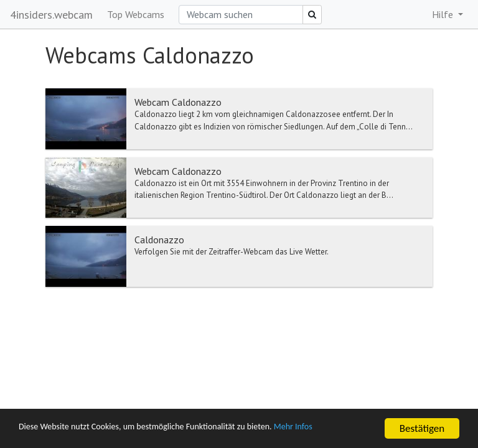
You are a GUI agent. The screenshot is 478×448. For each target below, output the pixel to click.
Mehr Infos (352, 429)
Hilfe (444, 14)
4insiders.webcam (51, 15)
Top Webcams (136, 14)
